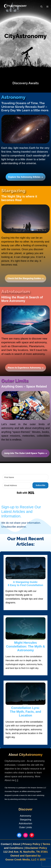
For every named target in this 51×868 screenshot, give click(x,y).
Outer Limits (25, 827)
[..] (17, 780)
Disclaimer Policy (36, 848)
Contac (5, 844)
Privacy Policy (32, 844)
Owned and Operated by (25, 856)
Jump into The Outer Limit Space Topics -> (25, 453)
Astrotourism (25, 823)
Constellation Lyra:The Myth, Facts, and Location (25, 712)
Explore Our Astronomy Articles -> (26, 177)
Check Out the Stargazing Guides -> (25, 278)
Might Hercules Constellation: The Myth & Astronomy (25, 646)
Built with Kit (34, 492)
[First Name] (25, 477)
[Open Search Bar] (41, 7)
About (17, 844)
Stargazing (25, 820)
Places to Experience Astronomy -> (26, 368)
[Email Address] (17, 485)
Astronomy (25, 816)
